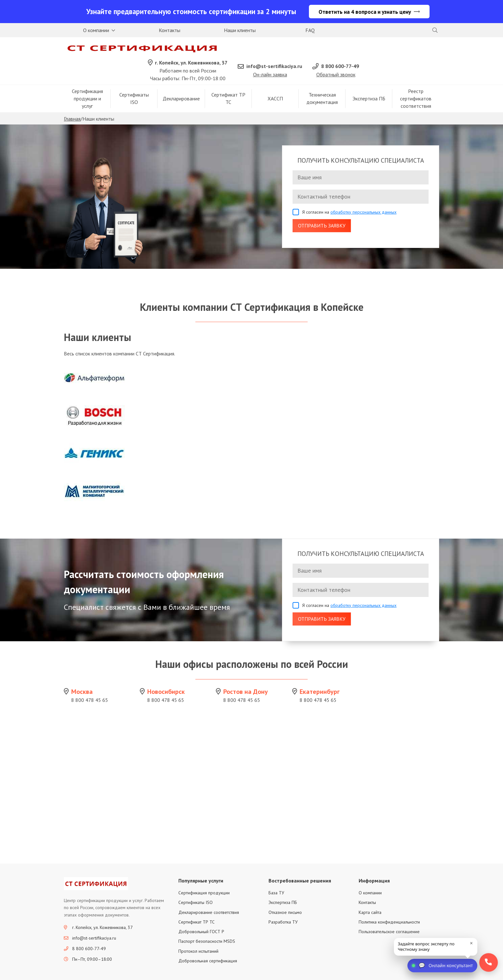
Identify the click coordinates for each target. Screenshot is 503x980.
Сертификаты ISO (134, 81)
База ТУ (276, 875)
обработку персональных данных (363, 194)
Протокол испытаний (198, 933)
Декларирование (181, 81)
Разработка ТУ (283, 904)
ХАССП (275, 81)
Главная (72, 101)
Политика (402, 972)
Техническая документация (322, 81)
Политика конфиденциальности (389, 904)
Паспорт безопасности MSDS (207, 924)
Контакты (170, 31)
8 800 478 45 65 (90, 682)
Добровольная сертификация (208, 943)
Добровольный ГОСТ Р (201, 914)
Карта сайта (370, 894)
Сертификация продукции (204, 875)
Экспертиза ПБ (369, 81)
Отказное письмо (285, 894)
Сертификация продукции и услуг (87, 81)
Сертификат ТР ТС (228, 81)
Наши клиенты (240, 31)
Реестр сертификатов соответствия (416, 81)
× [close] (471, 943)
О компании (96, 31)
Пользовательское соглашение (389, 914)
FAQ (310, 31)
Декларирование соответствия (209, 894)
